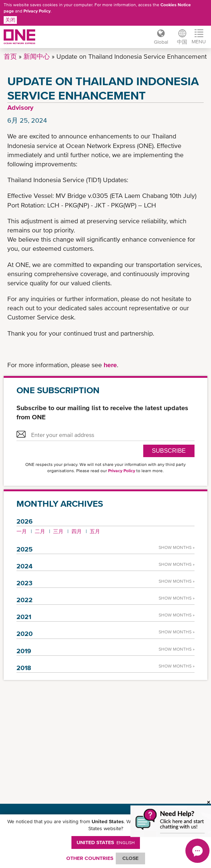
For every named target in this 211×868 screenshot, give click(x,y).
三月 (58, 531)
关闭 (10, 20)
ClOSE (130, 858)
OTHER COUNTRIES (90, 858)
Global (161, 42)
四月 (77, 531)
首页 (10, 56)
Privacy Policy (37, 11)
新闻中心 (37, 56)
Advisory (20, 107)
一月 (22, 531)
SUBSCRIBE (169, 451)
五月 (95, 531)
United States (106, 842)
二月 (40, 531)
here (110, 365)
